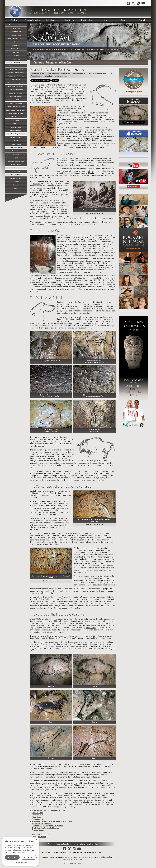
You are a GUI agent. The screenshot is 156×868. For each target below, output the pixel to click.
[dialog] (21, 851)
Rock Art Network (87, 20)
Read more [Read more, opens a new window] (22, 852)
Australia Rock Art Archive (16, 76)
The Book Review (16, 49)
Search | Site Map (16, 178)
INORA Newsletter (16, 130)
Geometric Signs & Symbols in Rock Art (48, 826)
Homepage (46, 852)
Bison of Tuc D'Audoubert (42, 824)
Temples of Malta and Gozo (16, 161)
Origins (16, 141)
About (54, 852)
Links (16, 188)
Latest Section (69, 20)
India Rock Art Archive (16, 100)
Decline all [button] (29, 857)
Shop (105, 20)
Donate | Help (16, 59)
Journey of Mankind (16, 137)
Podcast (16, 185)
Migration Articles (16, 144)
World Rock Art (16, 117)
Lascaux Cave (92, 561)
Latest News (51, 20)
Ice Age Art (16, 120)
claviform (66, 276)
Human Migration (16, 134)
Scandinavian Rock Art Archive (16, 107)
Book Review (77, 852)
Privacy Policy (16, 52)
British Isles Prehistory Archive (16, 83)
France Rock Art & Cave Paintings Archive (48, 810)
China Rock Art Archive (16, 90)
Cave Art (16, 124)
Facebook (16, 56)
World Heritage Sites (16, 148)
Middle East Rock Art (16, 103)
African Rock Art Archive (16, 66)
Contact (142, 20)
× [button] (36, 840)
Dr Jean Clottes (81, 136)
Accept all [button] (12, 857)
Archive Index (16, 171)
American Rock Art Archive (16, 73)
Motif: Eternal (16, 168)
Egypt (16, 158)
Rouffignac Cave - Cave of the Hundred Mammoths (52, 821)
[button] (21, 862)
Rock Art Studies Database (16, 39)
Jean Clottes (35, 216)
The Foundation (16, 175)
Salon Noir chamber (82, 313)
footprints (37, 184)
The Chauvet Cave (16, 96)
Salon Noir (83, 117)
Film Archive (16, 45)
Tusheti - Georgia (16, 165)
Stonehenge (16, 154)
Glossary (16, 182)
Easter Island (16, 151)
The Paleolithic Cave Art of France (45, 828)
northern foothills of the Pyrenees (64, 85)
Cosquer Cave (38, 819)
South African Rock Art (16, 69)
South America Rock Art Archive (16, 110)
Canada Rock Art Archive (16, 86)
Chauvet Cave (94, 578)
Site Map (14, 20)
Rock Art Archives (16, 62)
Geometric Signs (16, 127)
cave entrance (52, 91)
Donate (124, 20)
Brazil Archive (16, 79)
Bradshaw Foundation (32, 20)
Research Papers (16, 35)
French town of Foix (43, 87)
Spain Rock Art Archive (16, 113)
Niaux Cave (36, 817)
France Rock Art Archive (16, 93)
